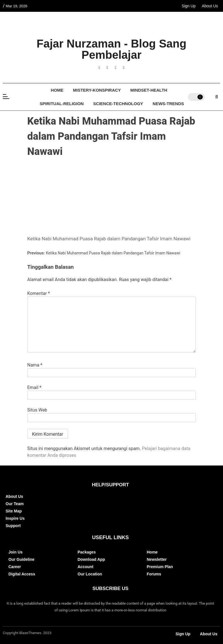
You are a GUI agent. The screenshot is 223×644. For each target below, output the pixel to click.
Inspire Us (15, 518)
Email (34, 388)
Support (13, 526)
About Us (210, 6)
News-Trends (168, 104)
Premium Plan (160, 567)
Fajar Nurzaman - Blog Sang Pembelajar (111, 49)
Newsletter (157, 559)
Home (57, 90)
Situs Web (37, 410)
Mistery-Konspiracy (97, 90)
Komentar (39, 293)
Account (85, 567)
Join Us (16, 552)
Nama (35, 365)
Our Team (15, 504)
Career (15, 567)
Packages (87, 552)
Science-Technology (118, 104)
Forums (154, 574)
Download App (91, 559)
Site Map (14, 511)
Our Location (90, 574)
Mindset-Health (149, 90)
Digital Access (22, 574)
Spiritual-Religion (62, 104)
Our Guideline (21, 559)
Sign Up (189, 6)
